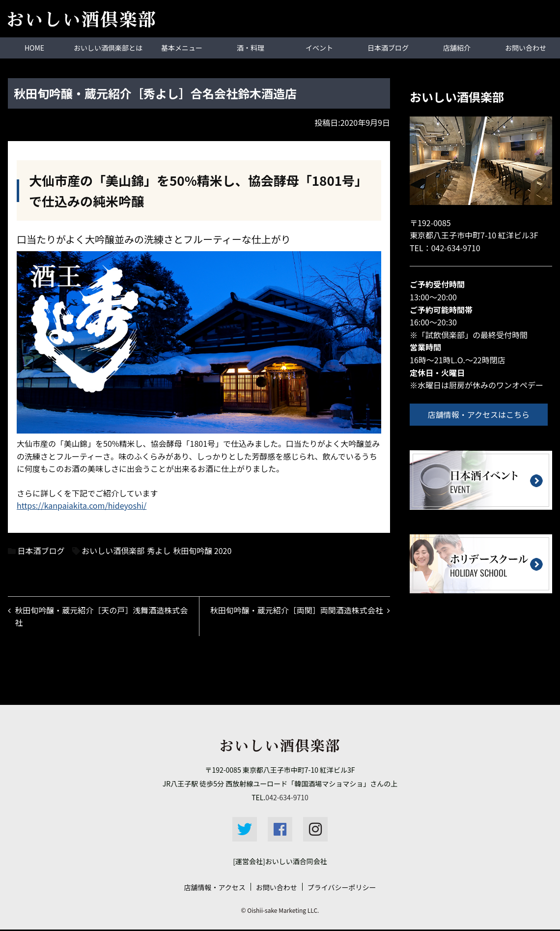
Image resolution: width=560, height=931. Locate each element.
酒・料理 (251, 48)
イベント (319, 48)
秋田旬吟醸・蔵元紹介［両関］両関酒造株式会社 (296, 611)
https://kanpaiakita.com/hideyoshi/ (82, 505)
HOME (34, 48)
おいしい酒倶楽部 (113, 550)
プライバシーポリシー (342, 889)
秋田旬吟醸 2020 (202, 550)
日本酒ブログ (388, 48)
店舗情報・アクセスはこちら (480, 414)
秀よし (159, 550)
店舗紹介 (457, 48)
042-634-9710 (456, 247)
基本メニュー (182, 48)
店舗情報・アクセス (214, 889)
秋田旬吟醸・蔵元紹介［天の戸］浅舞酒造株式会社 (102, 617)
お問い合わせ (526, 48)
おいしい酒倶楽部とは (108, 48)
